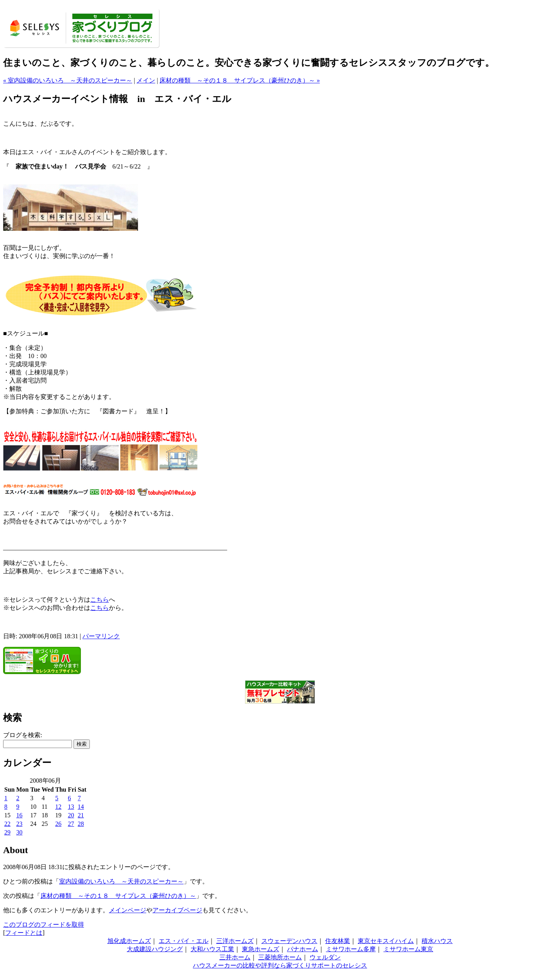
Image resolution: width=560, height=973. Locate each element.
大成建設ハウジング (155, 949)
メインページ (128, 910)
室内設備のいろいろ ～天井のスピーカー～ (121, 881)
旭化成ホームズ (129, 941)
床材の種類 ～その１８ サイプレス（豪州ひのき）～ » (240, 80)
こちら (100, 600)
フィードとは (24, 933)
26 (58, 824)
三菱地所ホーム (280, 957)
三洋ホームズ (235, 941)
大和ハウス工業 (212, 949)
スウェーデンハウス (289, 941)
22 (7, 824)
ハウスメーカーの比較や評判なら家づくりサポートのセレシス (280, 965)
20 (71, 815)
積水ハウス (437, 941)
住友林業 (338, 941)
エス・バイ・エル (184, 941)
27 (71, 824)
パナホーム (303, 949)
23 (19, 824)
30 (19, 832)
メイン (146, 80)
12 (58, 807)
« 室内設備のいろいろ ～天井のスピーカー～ (68, 80)
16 (19, 815)
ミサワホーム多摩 (351, 949)
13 (71, 807)
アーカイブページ (177, 910)
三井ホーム (235, 957)
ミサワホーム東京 (408, 949)
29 (7, 832)
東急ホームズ (261, 949)
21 (81, 815)
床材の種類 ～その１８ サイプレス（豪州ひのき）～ (118, 896)
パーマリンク (101, 636)
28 (81, 824)
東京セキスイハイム (386, 941)
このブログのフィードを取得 (44, 925)
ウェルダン (325, 957)
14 (81, 807)
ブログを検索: (23, 735)
